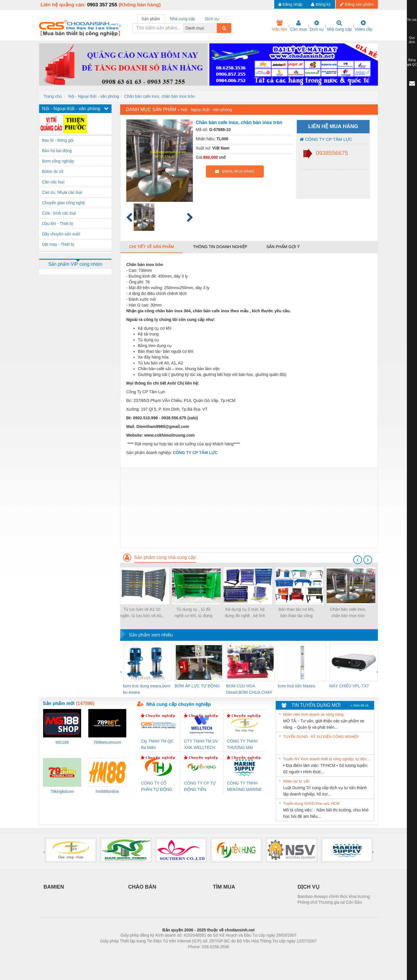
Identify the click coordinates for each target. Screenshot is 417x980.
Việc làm (279, 26)
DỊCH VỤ (309, 887)
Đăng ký (321, 4)
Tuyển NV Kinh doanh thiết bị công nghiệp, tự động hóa (328, 759)
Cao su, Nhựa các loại (62, 192)
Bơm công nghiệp (58, 161)
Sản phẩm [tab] (151, 19)
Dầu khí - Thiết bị (58, 224)
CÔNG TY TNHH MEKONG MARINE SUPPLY (245, 787)
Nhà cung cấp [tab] (183, 19)
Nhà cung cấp (339, 26)
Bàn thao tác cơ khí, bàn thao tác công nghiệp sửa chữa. (297, 613)
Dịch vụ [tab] (212, 19)
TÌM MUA (224, 887)
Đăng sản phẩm (357, 4)
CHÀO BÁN (142, 887)
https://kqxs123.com (236, 955)
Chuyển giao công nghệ (63, 203)
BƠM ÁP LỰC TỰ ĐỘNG (197, 686)
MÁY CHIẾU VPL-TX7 (349, 686)
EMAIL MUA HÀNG (235, 171)
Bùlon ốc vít (53, 171)
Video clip (363, 26)
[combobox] (215, 28)
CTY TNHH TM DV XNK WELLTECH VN (201, 745)
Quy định (412, 40)
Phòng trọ (172, 955)
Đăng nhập (291, 4)
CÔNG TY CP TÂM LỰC (326, 139)
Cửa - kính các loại (59, 213)
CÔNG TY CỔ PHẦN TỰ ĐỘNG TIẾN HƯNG (157, 787)
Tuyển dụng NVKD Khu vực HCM (311, 803)
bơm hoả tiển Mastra (296, 686)
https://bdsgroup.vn (201, 955)
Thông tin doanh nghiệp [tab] (220, 247)
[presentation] (358, 560)
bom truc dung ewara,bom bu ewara (147, 689)
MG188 (62, 742)
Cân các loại (53, 182)
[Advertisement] (249, 507)
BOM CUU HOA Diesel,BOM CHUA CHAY (249, 689)
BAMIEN (54, 887)
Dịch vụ (317, 26)
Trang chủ (53, 96)
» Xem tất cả (359, 705)
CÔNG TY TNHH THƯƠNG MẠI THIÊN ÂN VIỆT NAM (242, 745)
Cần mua (298, 26)
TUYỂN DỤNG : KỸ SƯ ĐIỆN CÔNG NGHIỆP (321, 737)
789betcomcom (107, 742)
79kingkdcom (62, 791)
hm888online (107, 791)
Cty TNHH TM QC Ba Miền (157, 744)
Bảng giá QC (412, 62)
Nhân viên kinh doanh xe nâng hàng (313, 714)
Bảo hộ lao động (57, 151)
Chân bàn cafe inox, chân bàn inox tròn (160, 96)
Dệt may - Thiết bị (58, 244)
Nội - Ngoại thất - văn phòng (94, 96)
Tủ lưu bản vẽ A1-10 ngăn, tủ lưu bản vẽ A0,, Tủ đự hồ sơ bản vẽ (142, 613)
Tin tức (412, 20)
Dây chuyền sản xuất (61, 234)
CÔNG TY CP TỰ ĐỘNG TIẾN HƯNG (200, 787)
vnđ (222, 157)
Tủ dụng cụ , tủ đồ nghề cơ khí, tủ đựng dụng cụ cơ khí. (194, 613)
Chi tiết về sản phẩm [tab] (152, 247)
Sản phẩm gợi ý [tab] (283, 247)
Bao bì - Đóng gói (58, 140)
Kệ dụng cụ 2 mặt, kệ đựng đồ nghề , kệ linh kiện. (245, 613)
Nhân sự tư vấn (296, 781)
